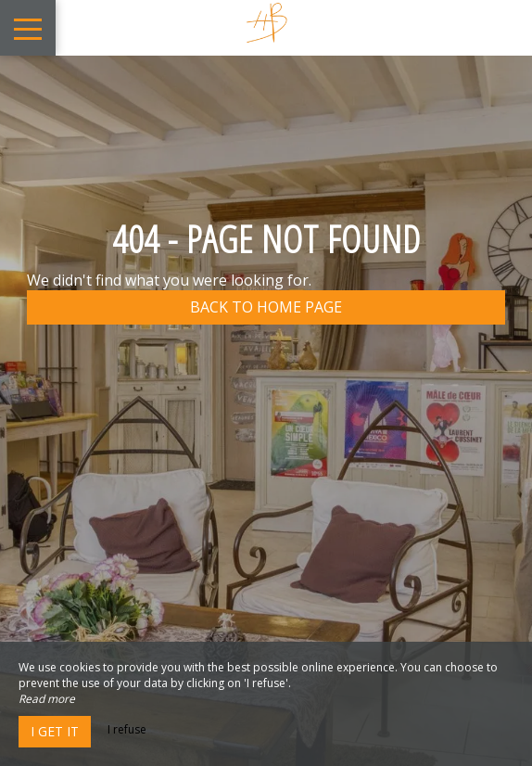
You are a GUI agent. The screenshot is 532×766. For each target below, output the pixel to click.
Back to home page (266, 307)
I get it (55, 731)
